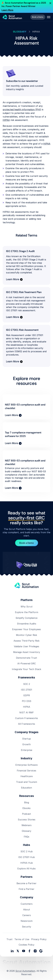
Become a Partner (26, 883)
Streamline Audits (27, 624)
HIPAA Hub (27, 863)
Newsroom (27, 921)
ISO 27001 (26, 690)
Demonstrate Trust (26, 658)
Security (26, 927)
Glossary (26, 831)
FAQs (26, 837)
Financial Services (26, 771)
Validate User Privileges (26, 646)
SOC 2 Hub (27, 851)
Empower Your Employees (26, 629)
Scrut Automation (25, 971)
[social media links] (12, 951)
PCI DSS (27, 701)
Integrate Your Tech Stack (26, 669)
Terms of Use (22, 939)
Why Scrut (27, 607)
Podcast (26, 814)
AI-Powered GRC (27, 663)
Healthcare (27, 776)
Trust (9, 939)
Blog (27, 802)
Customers (27, 904)
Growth (26, 744)
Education (26, 788)
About (27, 910)
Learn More (7, 10)
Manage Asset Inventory (27, 652)
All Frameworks (27, 724)
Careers (27, 915)
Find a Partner (26, 889)
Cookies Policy (26, 945)
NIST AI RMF (27, 712)
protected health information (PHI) (22, 109)
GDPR (27, 695)
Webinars (26, 825)
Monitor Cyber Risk (26, 635)
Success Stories (27, 820)
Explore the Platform (27, 612)
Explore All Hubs (26, 869)
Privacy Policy (39, 939)
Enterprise (27, 750)
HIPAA (6, 120)
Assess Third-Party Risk (26, 641)
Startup (26, 739)
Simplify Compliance (26, 618)
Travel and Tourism (27, 782)
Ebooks (26, 808)
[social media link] (18, 951)
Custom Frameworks (26, 718)
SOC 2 (27, 684)
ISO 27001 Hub (26, 857)
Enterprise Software (26, 765)
